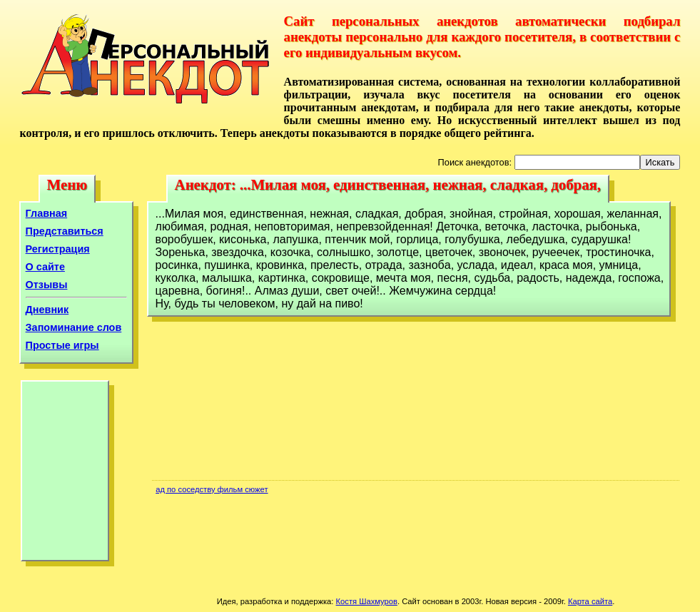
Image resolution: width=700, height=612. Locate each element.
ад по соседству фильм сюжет (212, 489)
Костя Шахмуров (367, 601)
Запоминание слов (74, 327)
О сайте (45, 267)
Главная (47, 213)
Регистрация (58, 249)
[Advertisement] (65, 474)
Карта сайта (590, 601)
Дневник (47, 310)
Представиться (65, 231)
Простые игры (62, 345)
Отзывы (47, 285)
